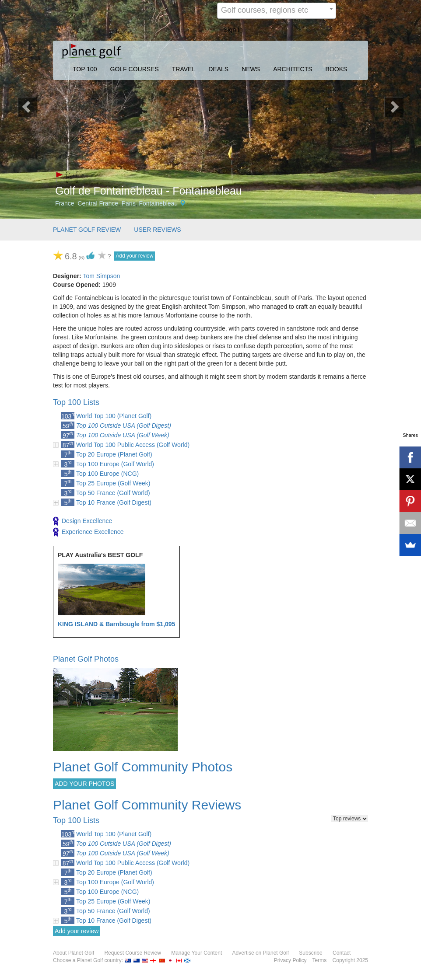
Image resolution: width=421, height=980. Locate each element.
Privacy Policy (290, 960)
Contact (342, 953)
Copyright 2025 (350, 960)
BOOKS (337, 69)
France (65, 203)
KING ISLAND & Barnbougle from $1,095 (116, 624)
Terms (320, 960)
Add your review (134, 256)
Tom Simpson (101, 276)
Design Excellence (82, 521)
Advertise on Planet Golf (261, 953)
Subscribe (310, 953)
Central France (98, 203)
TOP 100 (85, 69)
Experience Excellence (88, 532)
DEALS (218, 69)
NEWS (251, 69)
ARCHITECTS (293, 69)
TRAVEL (184, 69)
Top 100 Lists (76, 402)
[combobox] (277, 11)
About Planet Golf (74, 953)
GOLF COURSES (135, 69)
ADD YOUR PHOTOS (84, 784)
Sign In (233, 30)
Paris (129, 203)
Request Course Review (132, 953)
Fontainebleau (158, 203)
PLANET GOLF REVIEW (87, 230)
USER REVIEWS (157, 230)
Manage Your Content (196, 953)
